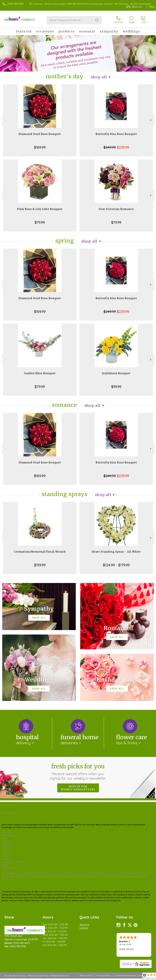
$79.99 (40, 222)
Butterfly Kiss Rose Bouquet (116, 134)
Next (151, 120)
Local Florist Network (125, 976)
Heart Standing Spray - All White (116, 552)
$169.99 (40, 147)
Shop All (99, 77)
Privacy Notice (104, 976)
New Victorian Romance (116, 209)
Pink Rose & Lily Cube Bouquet (40, 209)
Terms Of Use (86, 976)
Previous (5, 120)
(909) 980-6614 (15, 4)
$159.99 (40, 565)
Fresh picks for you (78, 772)
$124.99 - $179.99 (116, 565)
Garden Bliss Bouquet (40, 373)
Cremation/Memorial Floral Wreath (40, 552)
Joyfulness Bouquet (116, 373)
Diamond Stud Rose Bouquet (40, 134)
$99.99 (116, 387)
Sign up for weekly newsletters (78, 788)
